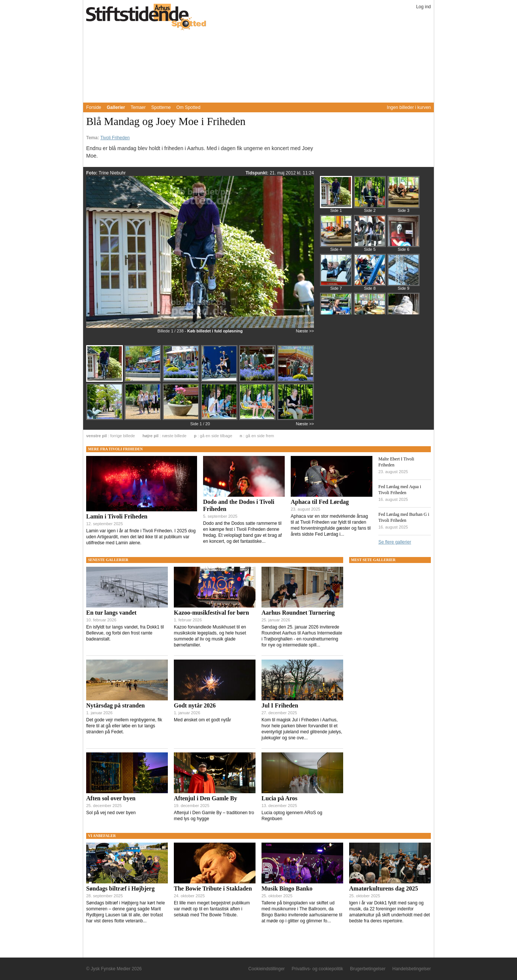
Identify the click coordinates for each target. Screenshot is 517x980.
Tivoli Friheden (115, 138)
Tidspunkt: (257, 173)
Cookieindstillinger (267, 969)
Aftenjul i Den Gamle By (205, 798)
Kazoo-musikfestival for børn (211, 613)
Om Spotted (188, 107)
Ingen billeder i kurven (409, 107)
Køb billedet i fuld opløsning (215, 331)
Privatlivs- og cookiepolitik (317, 969)
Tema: (93, 138)
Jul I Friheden (280, 705)
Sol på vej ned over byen (111, 813)
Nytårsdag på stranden (115, 705)
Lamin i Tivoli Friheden (117, 516)
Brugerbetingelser (368, 969)
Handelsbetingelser (412, 969)
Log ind (424, 7)
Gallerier (116, 107)
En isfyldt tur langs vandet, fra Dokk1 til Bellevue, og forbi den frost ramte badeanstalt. (125, 633)
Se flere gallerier (395, 542)
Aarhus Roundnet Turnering (298, 613)
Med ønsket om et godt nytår (202, 720)
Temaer (138, 107)
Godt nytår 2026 (195, 705)
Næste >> (305, 331)
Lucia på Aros (279, 798)
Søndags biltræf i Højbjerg (120, 888)
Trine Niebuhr (112, 173)
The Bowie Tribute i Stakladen (213, 888)
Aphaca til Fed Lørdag (320, 502)
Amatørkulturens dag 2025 (384, 888)
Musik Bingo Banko (287, 888)
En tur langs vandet (111, 613)
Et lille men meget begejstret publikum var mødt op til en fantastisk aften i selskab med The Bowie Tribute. (212, 909)
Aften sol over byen (111, 798)
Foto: (92, 173)
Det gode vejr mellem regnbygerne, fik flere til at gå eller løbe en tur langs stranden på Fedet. (124, 726)
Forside (94, 107)
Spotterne (161, 107)
